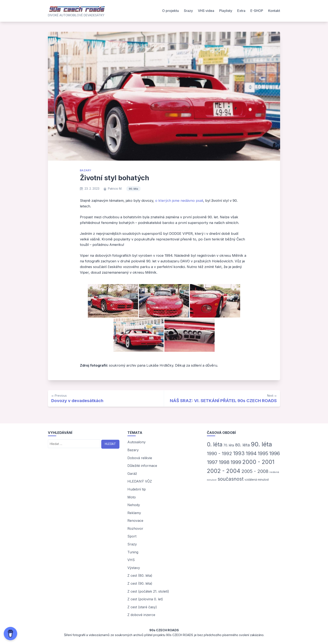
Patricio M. (115, 189)
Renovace (135, 521)
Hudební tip (137, 489)
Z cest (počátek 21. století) (148, 591)
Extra (241, 11)
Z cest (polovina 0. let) (145, 599)
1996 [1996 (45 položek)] (275, 453)
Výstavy (134, 568)
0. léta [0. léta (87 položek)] (215, 444)
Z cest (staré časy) (142, 607)
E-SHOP (257, 11)
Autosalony (136, 442)
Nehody (134, 505)
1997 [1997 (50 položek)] (212, 462)
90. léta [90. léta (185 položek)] (261, 444)
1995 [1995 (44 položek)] (263, 453)
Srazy (188, 11)
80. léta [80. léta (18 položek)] (242, 445)
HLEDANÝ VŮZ (140, 481)
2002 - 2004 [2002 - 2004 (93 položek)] (224, 471)
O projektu (170, 11)
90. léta (133, 189)
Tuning (133, 552)
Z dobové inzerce (141, 615)
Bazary (86, 170)
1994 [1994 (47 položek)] (251, 453)
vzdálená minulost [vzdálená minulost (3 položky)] (257, 480)
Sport (132, 536)
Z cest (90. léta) (140, 583)
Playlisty (226, 11)
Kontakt (274, 11)
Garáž (132, 474)
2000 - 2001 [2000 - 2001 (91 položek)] (258, 462)
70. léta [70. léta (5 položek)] (229, 445)
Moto (132, 497)
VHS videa (206, 11)
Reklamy (134, 513)
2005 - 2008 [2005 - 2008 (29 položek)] (255, 471)
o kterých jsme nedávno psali (179, 201)
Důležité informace (142, 466)
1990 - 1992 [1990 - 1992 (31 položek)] (219, 453)
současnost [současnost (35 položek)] (231, 479)
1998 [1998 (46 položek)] (224, 462)
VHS (131, 560)
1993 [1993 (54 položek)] (239, 453)
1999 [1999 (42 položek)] (236, 462)
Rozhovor (135, 528)
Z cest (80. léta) (140, 575)
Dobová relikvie (140, 458)
